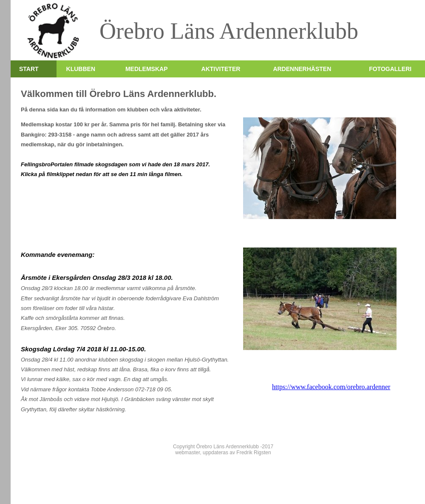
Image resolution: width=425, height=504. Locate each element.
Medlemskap (147, 69)
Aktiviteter (221, 69)
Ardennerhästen (302, 69)
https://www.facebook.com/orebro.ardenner (331, 387)
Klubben (81, 69)
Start (29, 69)
